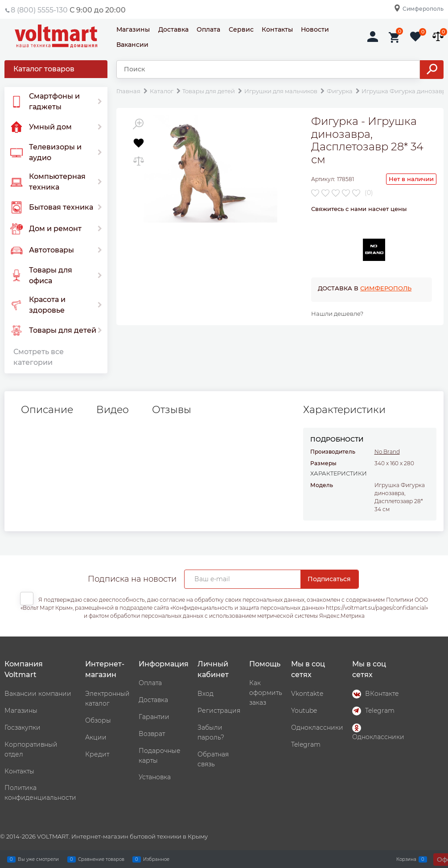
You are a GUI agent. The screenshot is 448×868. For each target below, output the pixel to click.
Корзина (406, 859)
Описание (47, 410)
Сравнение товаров (101, 859)
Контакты (277, 29)
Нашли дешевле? (337, 314)
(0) (369, 193)
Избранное (156, 859)
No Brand (387, 452)
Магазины (133, 29)
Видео (113, 410)
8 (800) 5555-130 (39, 10)
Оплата (208, 29)
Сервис (241, 29)
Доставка (173, 29)
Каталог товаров (44, 69)
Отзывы (172, 410)
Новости (315, 29)
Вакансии (132, 45)
